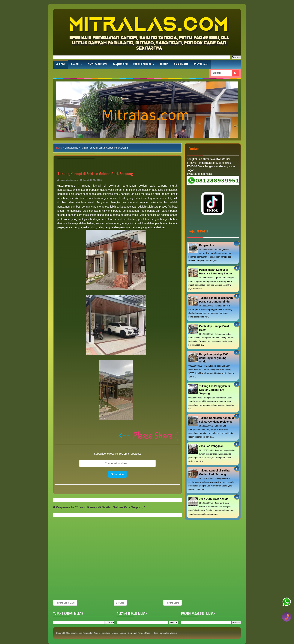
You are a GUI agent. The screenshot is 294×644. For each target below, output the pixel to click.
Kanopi (75, 64)
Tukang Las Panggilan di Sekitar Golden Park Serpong (214, 390)
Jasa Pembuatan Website (165, 633)
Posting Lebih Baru (65, 603)
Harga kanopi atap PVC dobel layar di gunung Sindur (214, 358)
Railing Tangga (142, 64)
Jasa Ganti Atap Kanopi (214, 499)
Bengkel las (206, 245)
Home (61, 64)
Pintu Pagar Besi (97, 64)
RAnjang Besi (120, 64)
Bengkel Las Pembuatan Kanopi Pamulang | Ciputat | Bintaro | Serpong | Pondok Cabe (110, 633)
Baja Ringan (181, 64)
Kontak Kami (201, 64)
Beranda (120, 603)
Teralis (164, 64)
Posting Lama (172, 603)
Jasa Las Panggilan (211, 446)
